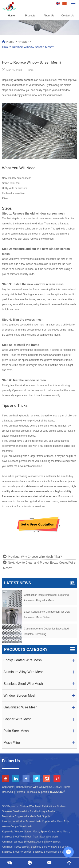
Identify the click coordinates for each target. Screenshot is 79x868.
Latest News (39, 583)
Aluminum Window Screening (18, 842)
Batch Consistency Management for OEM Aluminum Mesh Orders (47, 615)
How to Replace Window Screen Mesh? (28, 47)
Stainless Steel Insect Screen (49, 852)
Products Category (39, 649)
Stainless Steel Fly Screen (17, 852)
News (23, 42)
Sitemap (20, 792)
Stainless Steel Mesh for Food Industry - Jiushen (29, 811)
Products (30, 16)
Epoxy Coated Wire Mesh (55, 832)
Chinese (64, 4)
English (58, 4)
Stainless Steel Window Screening (50, 847)
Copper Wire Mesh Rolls (56, 821)
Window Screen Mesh (27, 832)
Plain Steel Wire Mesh (45, 837)
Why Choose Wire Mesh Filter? (42, 557)
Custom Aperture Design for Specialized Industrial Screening (46, 631)
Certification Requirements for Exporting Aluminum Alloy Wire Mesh (46, 598)
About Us (49, 16)
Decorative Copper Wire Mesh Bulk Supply (26, 816)
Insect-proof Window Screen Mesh (21, 821)
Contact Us (68, 16)
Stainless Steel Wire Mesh (17, 837)
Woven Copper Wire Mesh (17, 827)
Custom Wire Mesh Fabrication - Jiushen (43, 806)
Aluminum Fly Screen (48, 842)
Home (11, 16)
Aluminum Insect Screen (16, 847)
